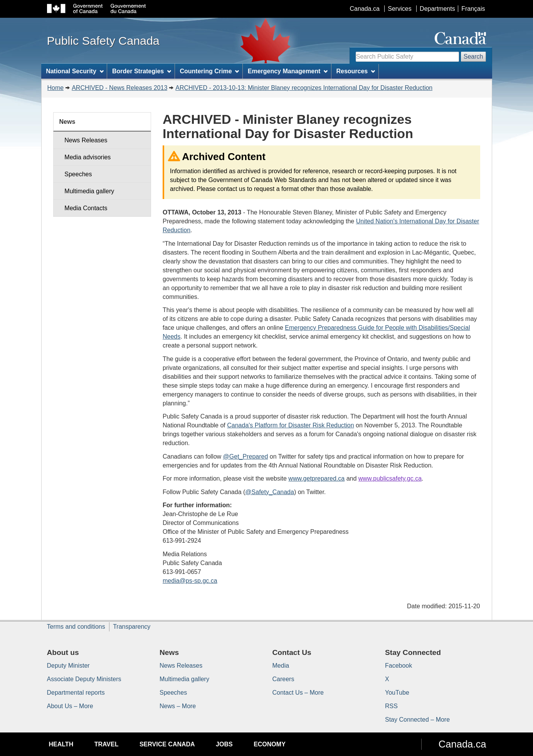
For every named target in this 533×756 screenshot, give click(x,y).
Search (473, 57)
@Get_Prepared (246, 456)
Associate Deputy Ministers (84, 679)
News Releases (86, 140)
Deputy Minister (68, 666)
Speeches (78, 174)
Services (399, 9)
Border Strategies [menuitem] (142, 71)
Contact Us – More (298, 693)
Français (473, 9)
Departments (437, 9)
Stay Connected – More (417, 720)
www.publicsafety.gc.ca (390, 478)
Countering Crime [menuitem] (209, 71)
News (67, 122)
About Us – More (70, 706)
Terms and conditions (76, 627)
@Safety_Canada (270, 492)
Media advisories (87, 157)
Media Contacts (86, 208)
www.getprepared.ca (316, 478)
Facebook (398, 666)
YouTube (397, 693)
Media (281, 666)
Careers (283, 679)
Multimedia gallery (89, 191)
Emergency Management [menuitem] (288, 71)
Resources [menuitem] (356, 71)
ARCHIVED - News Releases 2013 (119, 88)
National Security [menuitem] (75, 71)
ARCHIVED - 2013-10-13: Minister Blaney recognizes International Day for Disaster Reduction (304, 88)
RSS (391, 706)
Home (56, 88)
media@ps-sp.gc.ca (190, 581)
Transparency (132, 627)
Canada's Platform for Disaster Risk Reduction (290, 425)
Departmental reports (76, 693)
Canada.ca (364, 9)
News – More (178, 706)
